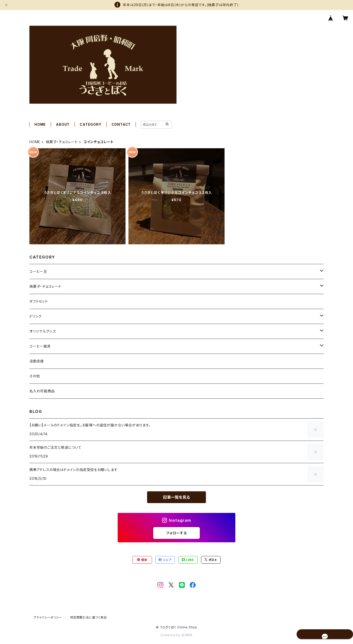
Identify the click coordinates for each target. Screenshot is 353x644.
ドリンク (36, 316)
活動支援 (37, 361)
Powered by (176, 635)
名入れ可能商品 (42, 391)
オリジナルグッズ (43, 331)
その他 (35, 376)
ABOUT (63, 124)
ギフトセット (39, 301)
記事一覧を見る (176, 497)
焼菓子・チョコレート (62, 142)
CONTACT (121, 124)
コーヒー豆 (38, 271)
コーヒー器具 (40, 346)
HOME (40, 124)
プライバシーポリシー (48, 617)
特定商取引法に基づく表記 (88, 617)
